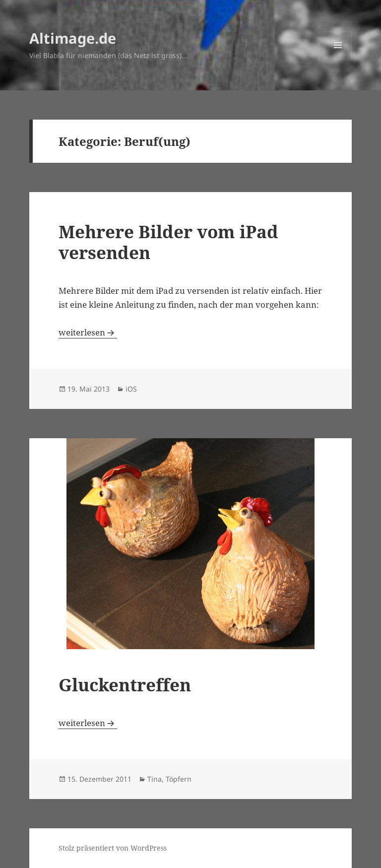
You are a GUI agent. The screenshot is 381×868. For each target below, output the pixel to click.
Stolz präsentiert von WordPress (113, 848)
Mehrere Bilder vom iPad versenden (168, 242)
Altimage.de (73, 38)
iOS (131, 389)
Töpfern (179, 779)
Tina (155, 779)
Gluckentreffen (125, 685)
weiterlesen (88, 332)
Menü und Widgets (338, 59)
